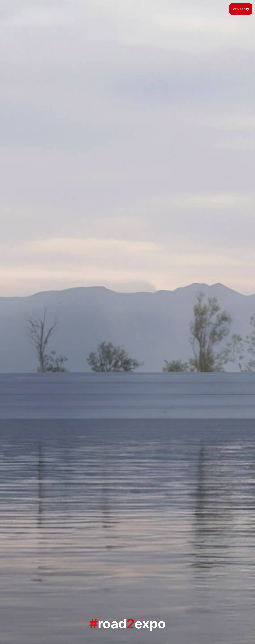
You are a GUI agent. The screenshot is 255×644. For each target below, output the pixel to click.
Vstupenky (241, 9)
